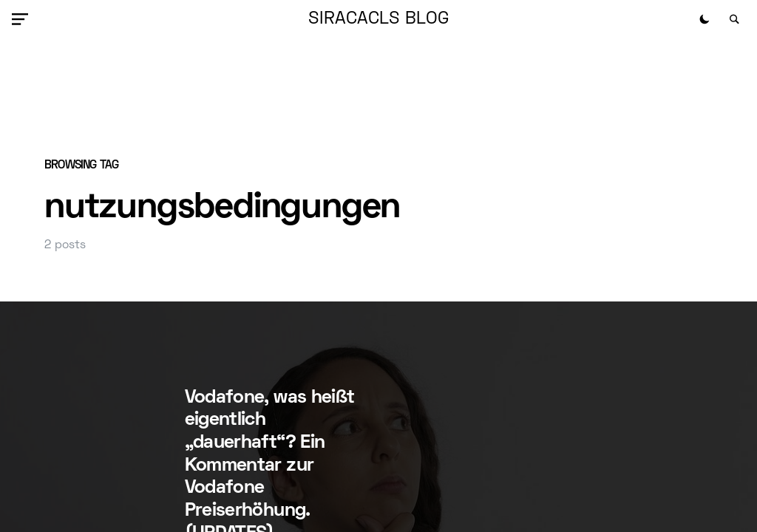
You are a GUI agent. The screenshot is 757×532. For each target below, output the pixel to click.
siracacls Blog (378, 19)
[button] (23, 19)
